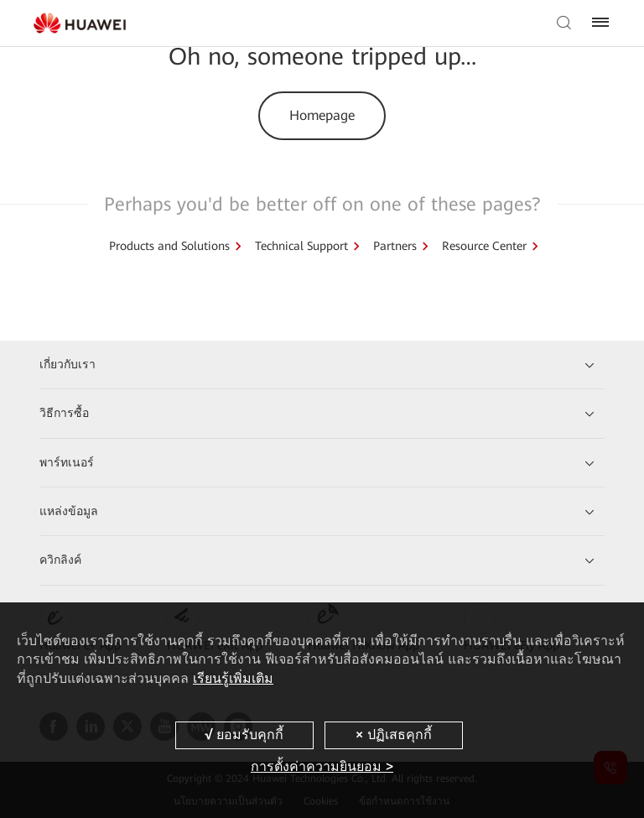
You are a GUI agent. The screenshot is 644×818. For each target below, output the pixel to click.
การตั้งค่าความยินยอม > (322, 766)
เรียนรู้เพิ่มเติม (233, 678)
